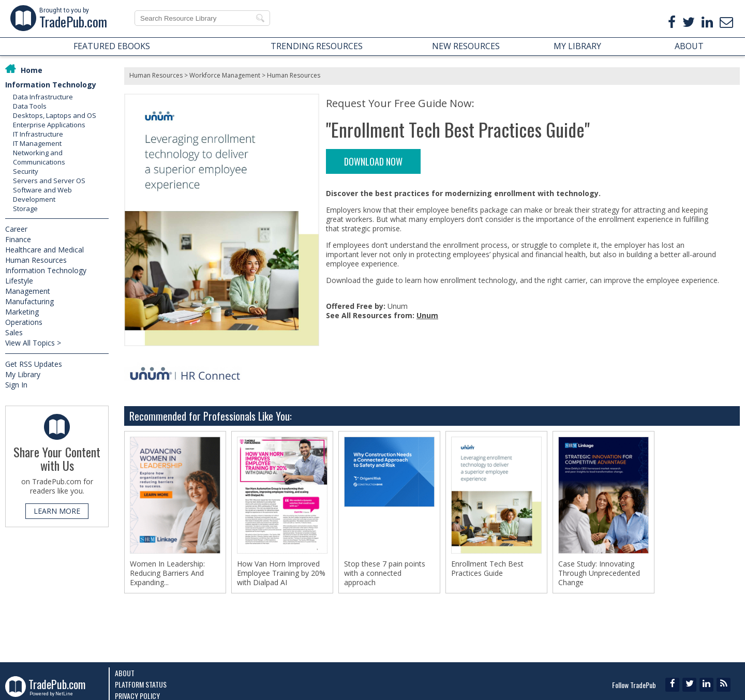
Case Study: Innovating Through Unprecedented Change (599, 573)
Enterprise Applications (49, 125)
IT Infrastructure (38, 134)
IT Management (37, 143)
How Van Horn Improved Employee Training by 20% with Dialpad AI (281, 573)
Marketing (22, 312)
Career (16, 229)
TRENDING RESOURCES (317, 46)
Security (26, 171)
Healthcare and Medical (44, 250)
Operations (24, 322)
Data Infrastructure (43, 97)
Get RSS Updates (34, 364)
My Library (23, 374)
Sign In (16, 385)
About (125, 673)
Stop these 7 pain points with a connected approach (385, 573)
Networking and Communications (39, 157)
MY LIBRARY (577, 46)
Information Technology (51, 85)
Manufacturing (29, 301)
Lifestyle (19, 281)
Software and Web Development (42, 195)
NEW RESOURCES (466, 46)
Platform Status (141, 684)
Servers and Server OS (49, 181)
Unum (427, 315)
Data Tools (30, 106)
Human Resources (36, 260)
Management (28, 291)
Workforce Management (225, 75)
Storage (25, 208)
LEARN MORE (57, 511)
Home (32, 70)
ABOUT (689, 46)
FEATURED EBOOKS (112, 46)
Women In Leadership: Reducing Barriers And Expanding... (167, 573)
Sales (14, 332)
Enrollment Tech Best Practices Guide (487, 569)
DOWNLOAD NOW (373, 161)
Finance (18, 239)
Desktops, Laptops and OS (55, 115)
